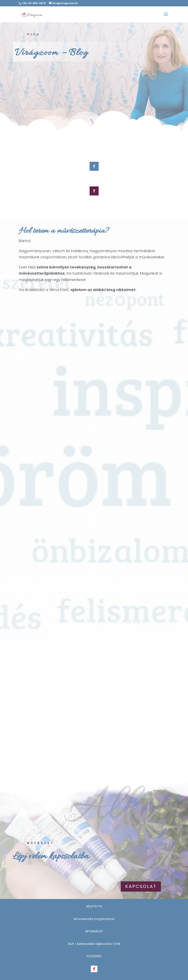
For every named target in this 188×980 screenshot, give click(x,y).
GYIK (117, 944)
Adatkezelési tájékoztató (94, 944)
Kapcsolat (141, 886)
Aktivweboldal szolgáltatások (94, 919)
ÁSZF (71, 944)
